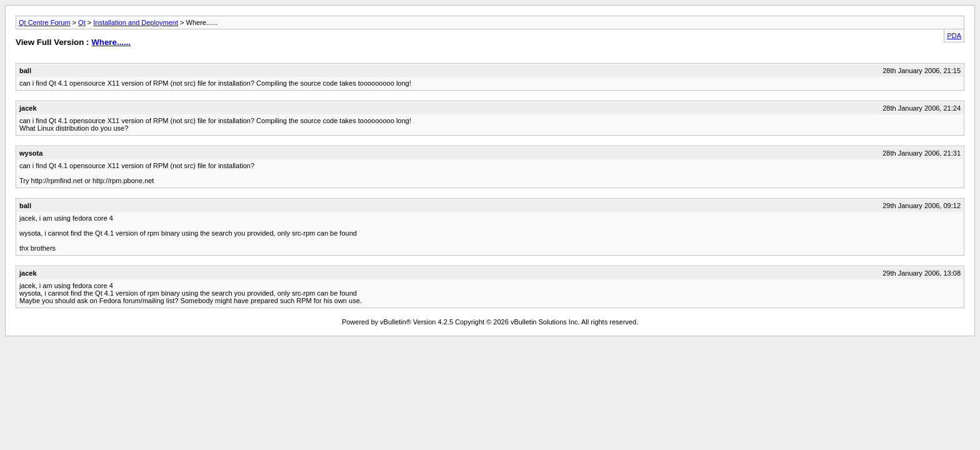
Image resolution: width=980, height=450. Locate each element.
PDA (954, 36)
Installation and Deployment (136, 22)
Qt (82, 22)
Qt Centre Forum (45, 22)
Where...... (111, 42)
